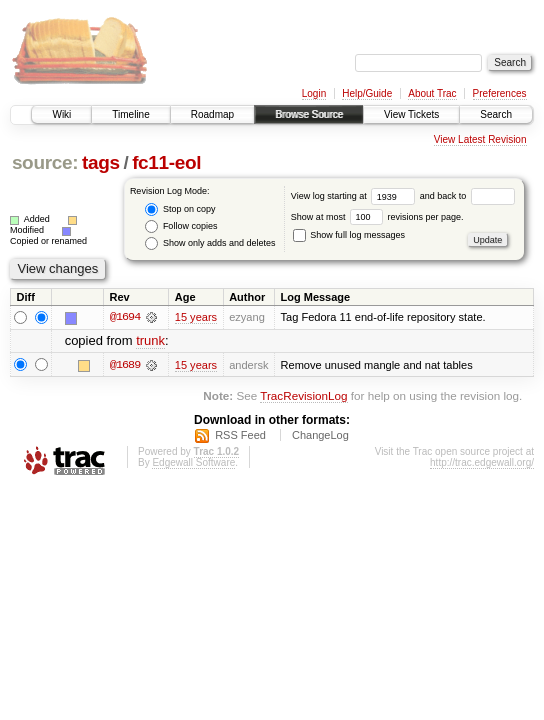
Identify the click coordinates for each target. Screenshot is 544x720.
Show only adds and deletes (210, 243)
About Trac (432, 93)
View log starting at (355, 196)
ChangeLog (320, 436)
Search (496, 114)
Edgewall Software (193, 463)
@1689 (125, 365)
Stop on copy (180, 209)
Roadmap (212, 114)
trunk (150, 341)
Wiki (61, 114)
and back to (467, 196)
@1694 (125, 317)
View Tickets (411, 114)
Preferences (500, 93)
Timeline (130, 114)
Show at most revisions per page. (377, 217)
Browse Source (309, 114)
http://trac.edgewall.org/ (482, 463)
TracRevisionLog (303, 395)
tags (101, 162)
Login (314, 93)
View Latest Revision (480, 139)
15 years (196, 317)
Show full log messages (349, 235)
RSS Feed (240, 436)
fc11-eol (166, 162)
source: (45, 162)
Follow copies (181, 226)
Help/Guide (367, 93)
